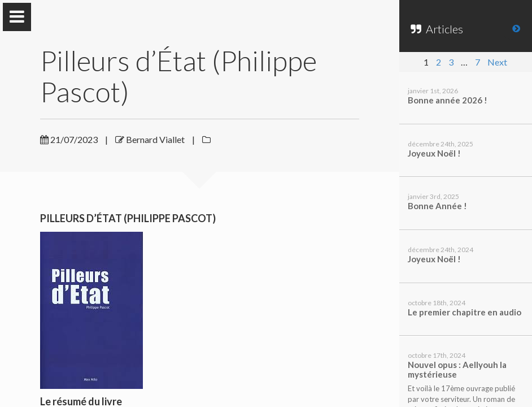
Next (497, 62)
